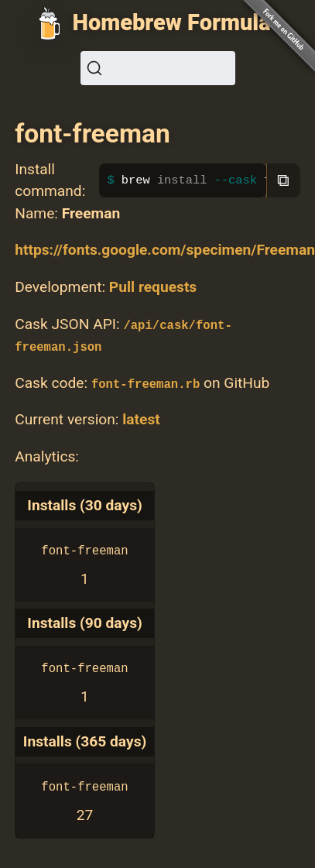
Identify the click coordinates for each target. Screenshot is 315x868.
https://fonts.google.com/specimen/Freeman (165, 250)
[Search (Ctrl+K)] (158, 68)
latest (141, 419)
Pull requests (153, 287)
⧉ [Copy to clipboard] (283, 180)
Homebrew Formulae (178, 22)
